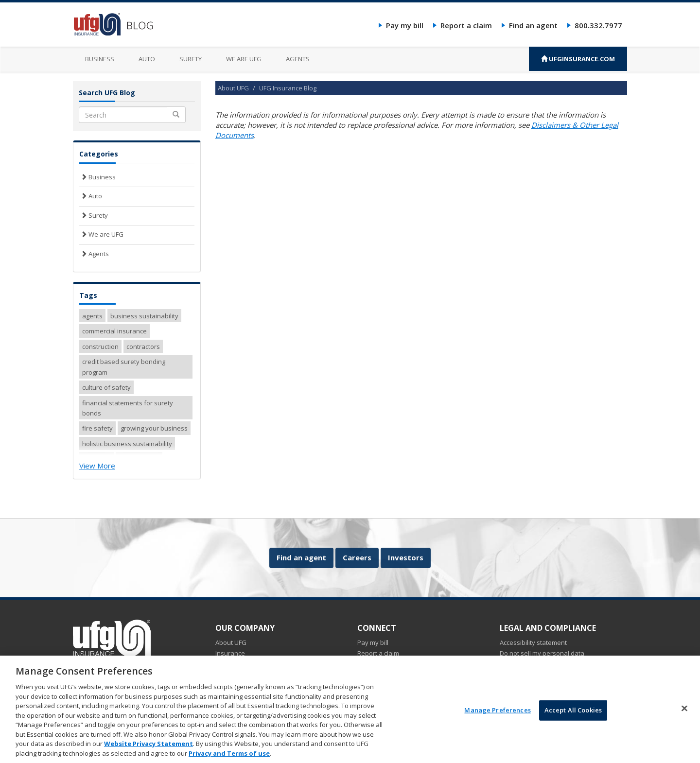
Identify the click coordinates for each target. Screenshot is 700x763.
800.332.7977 (598, 25)
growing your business (154, 428)
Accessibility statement (533, 642)
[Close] (684, 713)
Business (100, 59)
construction (100, 347)
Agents (298, 59)
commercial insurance (114, 331)
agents (92, 316)
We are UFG (244, 59)
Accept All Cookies (573, 715)
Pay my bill (405, 25)
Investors (406, 557)
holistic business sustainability (127, 444)
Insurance (230, 653)
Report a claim (466, 25)
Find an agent (533, 25)
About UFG (233, 88)
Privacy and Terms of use (229, 758)
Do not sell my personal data (542, 653)
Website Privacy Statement (149, 748)
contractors (143, 347)
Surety (191, 59)
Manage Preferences (497, 715)
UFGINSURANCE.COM (578, 59)
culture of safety (106, 387)
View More (97, 466)
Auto (147, 59)
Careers (357, 557)
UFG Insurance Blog (288, 88)
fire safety (97, 428)
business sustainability (144, 316)
